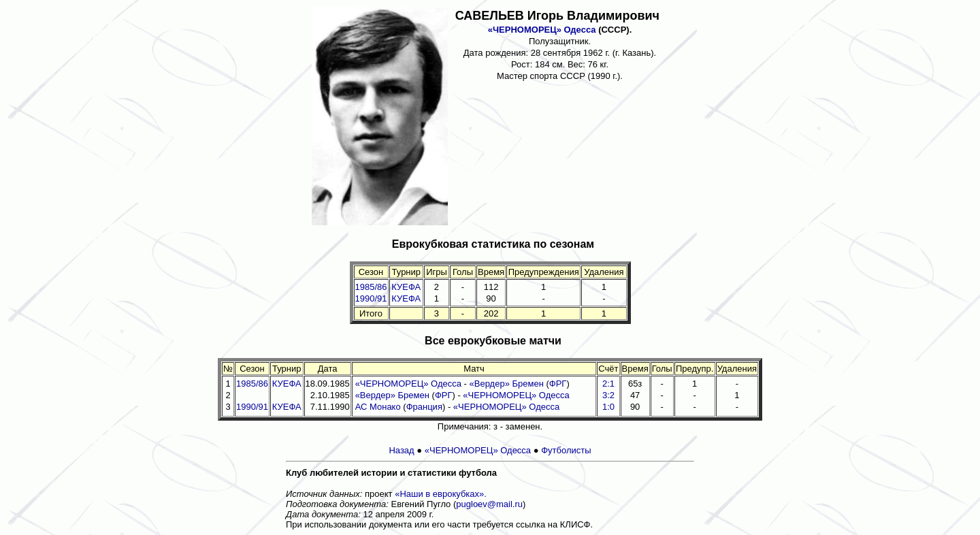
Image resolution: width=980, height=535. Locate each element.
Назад (401, 450)
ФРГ (558, 384)
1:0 (608, 407)
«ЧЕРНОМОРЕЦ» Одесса (542, 30)
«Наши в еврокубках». (441, 494)
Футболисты (566, 450)
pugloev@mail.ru (489, 504)
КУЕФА (406, 287)
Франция (424, 407)
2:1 (608, 384)
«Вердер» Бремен (507, 384)
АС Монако (378, 407)
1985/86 (371, 287)
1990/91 (371, 298)
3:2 (608, 395)
